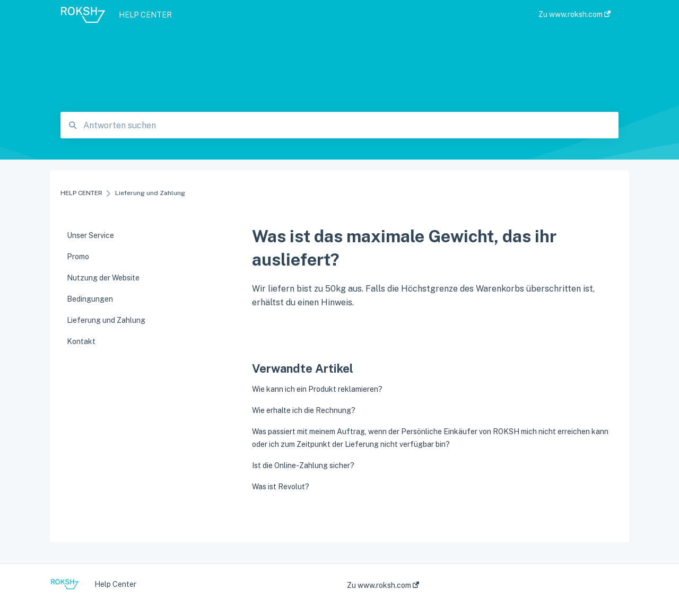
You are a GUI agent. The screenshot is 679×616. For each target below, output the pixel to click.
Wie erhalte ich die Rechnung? (304, 410)
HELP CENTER (145, 15)
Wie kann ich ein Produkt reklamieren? (317, 389)
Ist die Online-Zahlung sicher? (303, 465)
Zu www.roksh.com (383, 585)
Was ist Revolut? (281, 487)
